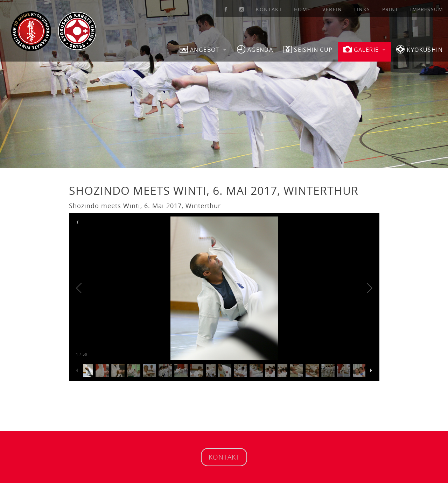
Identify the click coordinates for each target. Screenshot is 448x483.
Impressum (427, 9)
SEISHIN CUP (308, 49)
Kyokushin (419, 49)
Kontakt (269, 9)
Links (362, 9)
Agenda (255, 49)
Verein (332, 9)
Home (302, 9)
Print (390, 9)
